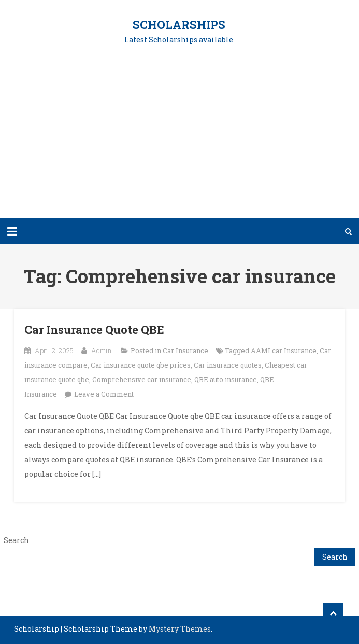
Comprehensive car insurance (142, 379)
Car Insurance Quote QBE (94, 330)
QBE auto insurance (226, 379)
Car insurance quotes (228, 365)
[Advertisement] (179, 138)
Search (16, 540)
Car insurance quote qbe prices (141, 365)
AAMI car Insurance (284, 350)
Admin (101, 350)
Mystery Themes (180, 629)
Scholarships (179, 25)
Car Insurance (185, 350)
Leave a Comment (104, 394)
